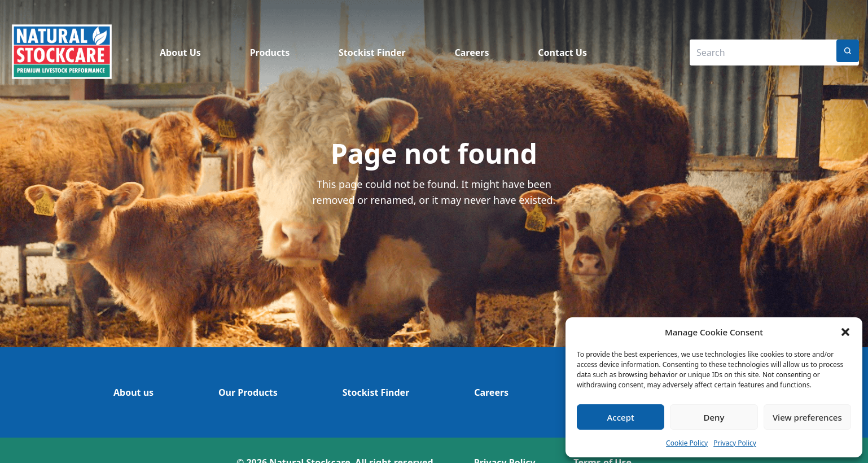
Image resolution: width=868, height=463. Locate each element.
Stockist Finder (372, 53)
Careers (472, 53)
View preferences (807, 417)
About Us (180, 53)
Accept (621, 417)
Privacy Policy (735, 443)
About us (133, 392)
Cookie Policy (687, 443)
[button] (845, 332)
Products (270, 53)
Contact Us (562, 53)
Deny (714, 417)
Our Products (248, 392)
